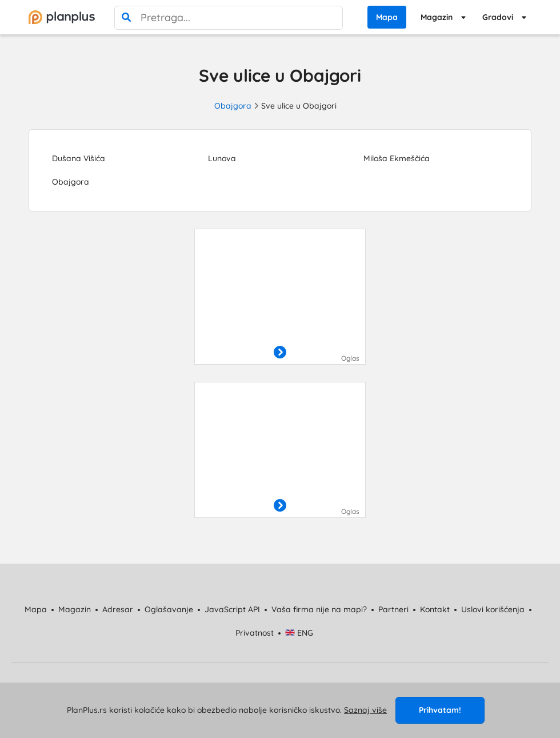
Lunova (222, 158)
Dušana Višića (79, 158)
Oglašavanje (169, 609)
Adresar (118, 609)
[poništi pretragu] (331, 18)
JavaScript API (232, 609)
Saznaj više (365, 710)
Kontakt (435, 609)
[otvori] (280, 353)
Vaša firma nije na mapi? (319, 609)
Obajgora (233, 106)
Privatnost (255, 633)
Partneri (393, 609)
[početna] (62, 17)
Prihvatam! (440, 710)
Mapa (387, 17)
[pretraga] (126, 18)
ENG (299, 633)
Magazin (437, 17)
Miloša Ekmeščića (397, 158)
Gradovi (498, 17)
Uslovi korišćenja (493, 609)
